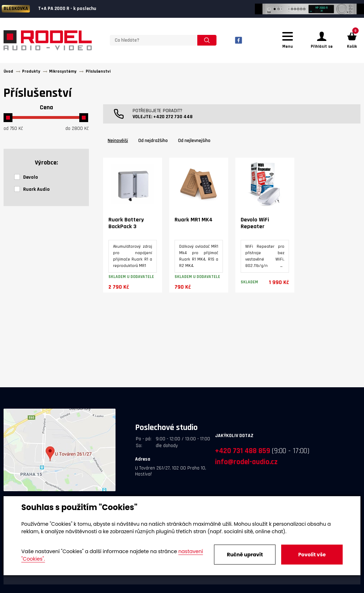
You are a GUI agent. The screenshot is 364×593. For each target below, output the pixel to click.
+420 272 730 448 (173, 117)
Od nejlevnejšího (194, 141)
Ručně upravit (245, 555)
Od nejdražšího (153, 141)
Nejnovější (118, 141)
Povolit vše (312, 555)
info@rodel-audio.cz (246, 462)
